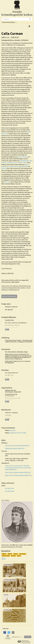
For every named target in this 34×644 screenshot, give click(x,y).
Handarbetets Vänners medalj (18, 433)
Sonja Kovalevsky (22, 157)
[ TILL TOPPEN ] (5, 500)
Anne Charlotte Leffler (20, 163)
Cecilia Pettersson (6, 269)
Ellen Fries (7, 182)
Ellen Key (4, 168)
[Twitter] (9, 632)
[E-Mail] (13, 632)
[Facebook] (5, 632)
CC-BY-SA (17, 547)
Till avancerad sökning (9, 22)
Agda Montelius (23, 166)
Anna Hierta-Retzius (13, 166)
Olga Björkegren (25, 161)
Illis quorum (12, 430)
